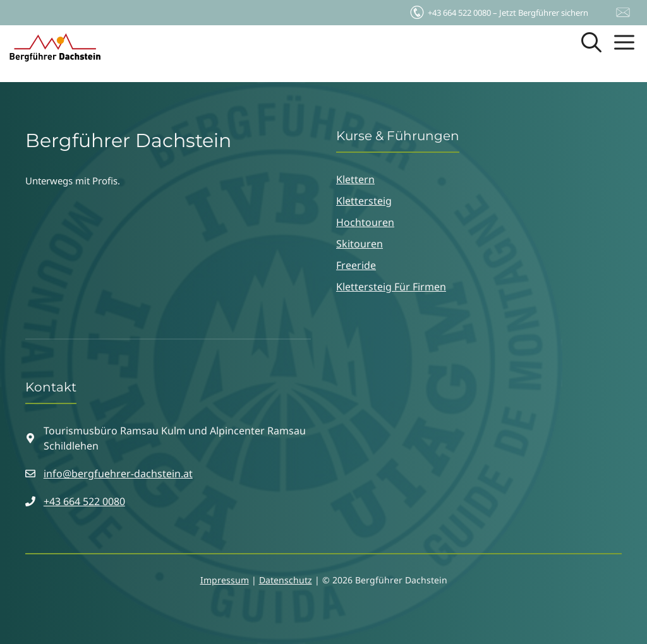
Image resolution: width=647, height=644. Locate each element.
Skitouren (360, 244)
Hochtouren (365, 222)
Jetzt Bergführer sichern (498, 9)
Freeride (356, 265)
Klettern (355, 179)
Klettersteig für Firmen (391, 287)
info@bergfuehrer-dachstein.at (118, 474)
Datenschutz (286, 580)
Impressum (225, 580)
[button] (591, 47)
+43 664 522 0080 (84, 501)
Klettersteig (364, 201)
